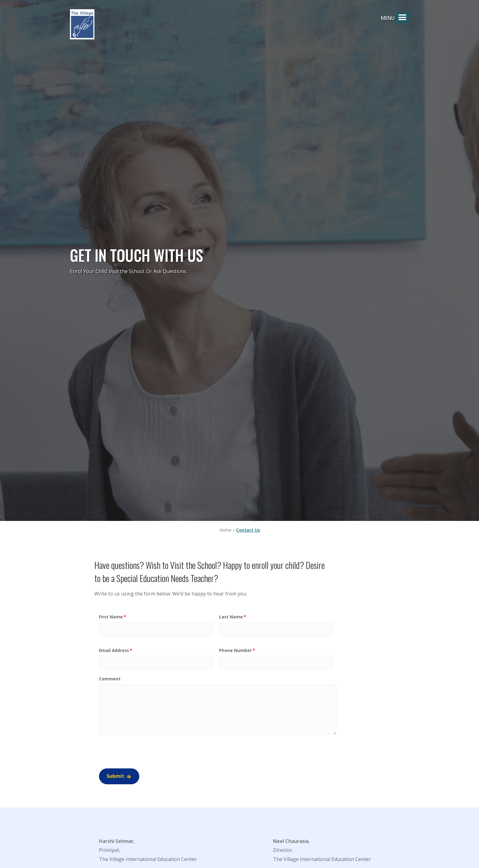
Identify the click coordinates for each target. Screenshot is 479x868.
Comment (110, 679)
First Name (111, 617)
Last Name (231, 617)
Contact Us (248, 530)
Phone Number (235, 650)
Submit (115, 776)
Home (225, 530)
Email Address (114, 650)
